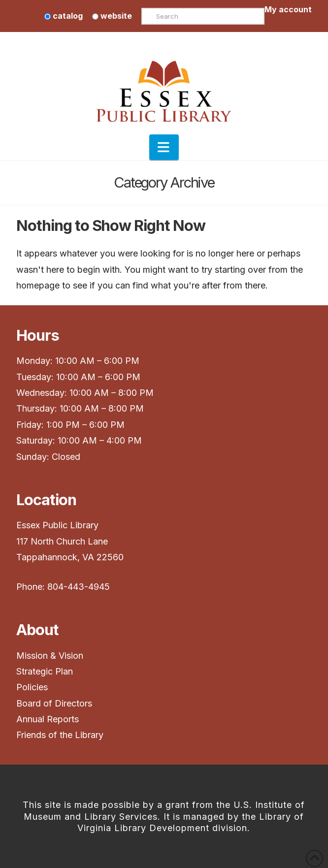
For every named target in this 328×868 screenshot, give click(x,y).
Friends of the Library (60, 735)
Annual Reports (48, 719)
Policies (32, 687)
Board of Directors (54, 703)
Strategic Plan (46, 671)
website (112, 16)
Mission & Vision (51, 656)
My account (288, 9)
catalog (64, 16)
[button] (164, 147)
